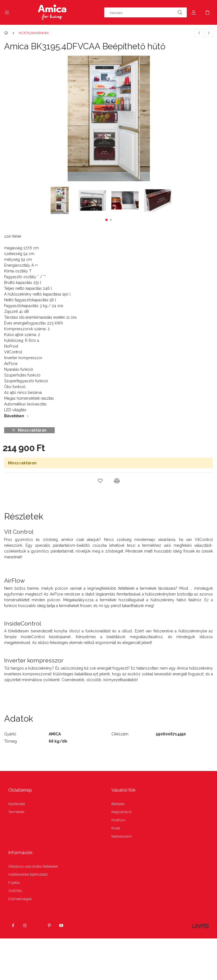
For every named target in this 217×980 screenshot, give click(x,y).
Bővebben (14, 416)
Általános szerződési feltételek (33, 866)
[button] (106, 220)
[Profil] (194, 12)
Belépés (118, 804)
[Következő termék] (209, 33)
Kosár (116, 828)
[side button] (7, 12)
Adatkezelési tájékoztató (28, 874)
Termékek (16, 812)
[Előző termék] (199, 33)
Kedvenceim (122, 836)
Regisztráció (121, 812)
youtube (61, 925)
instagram (25, 925)
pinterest (49, 925)
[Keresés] (145, 12)
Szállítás (15, 891)
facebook (13, 925)
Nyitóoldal (17, 804)
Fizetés (14, 883)
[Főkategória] (7, 33)
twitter (37, 925)
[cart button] (207, 12)
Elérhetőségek (20, 899)
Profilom (118, 820)
